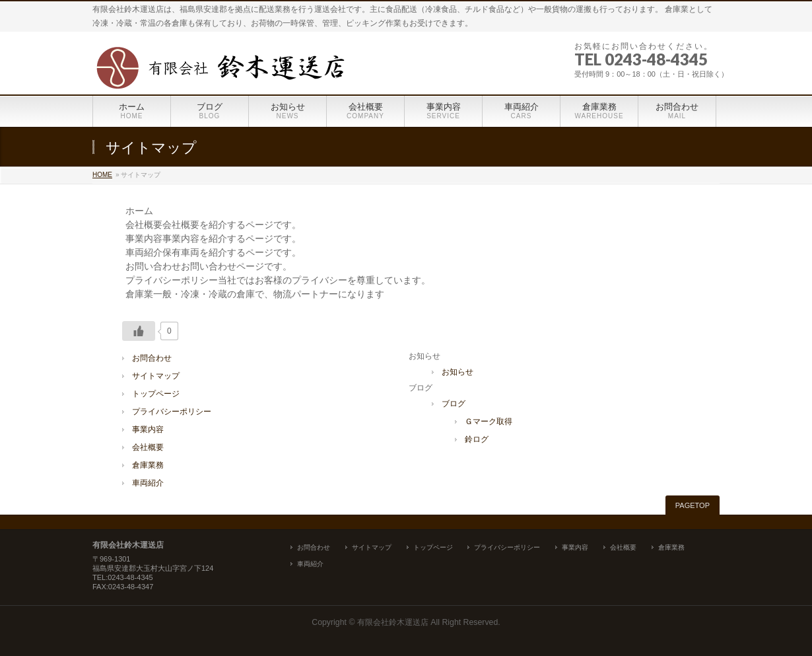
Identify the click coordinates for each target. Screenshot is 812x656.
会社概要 (148, 447)
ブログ (454, 404)
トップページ (156, 394)
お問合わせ (152, 358)
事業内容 (148, 429)
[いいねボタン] (139, 331)
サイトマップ (156, 376)
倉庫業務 (148, 465)
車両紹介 (148, 483)
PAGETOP (693, 505)
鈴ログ (477, 439)
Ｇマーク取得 (489, 421)
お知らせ (457, 372)
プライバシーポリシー (172, 412)
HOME (102, 175)
